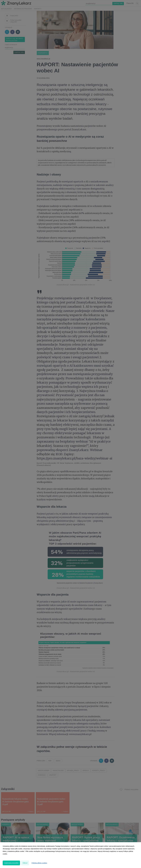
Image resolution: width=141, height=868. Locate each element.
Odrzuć (25, 863)
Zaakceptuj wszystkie (11, 863)
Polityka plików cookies (39, 863)
